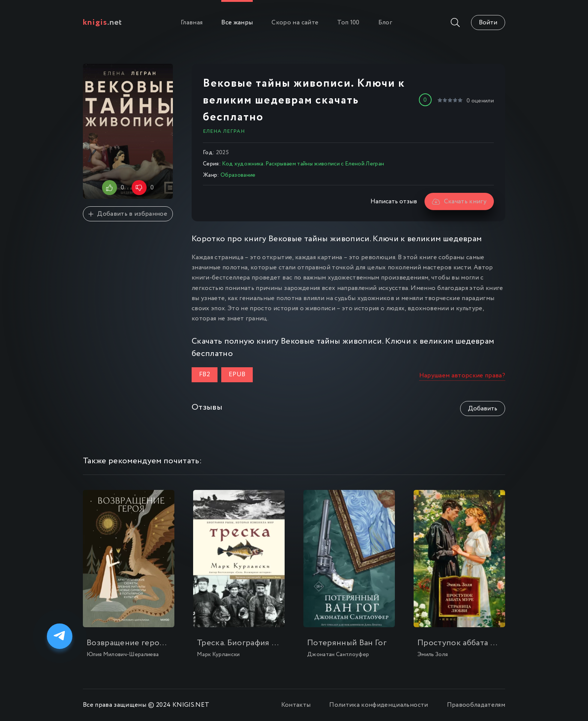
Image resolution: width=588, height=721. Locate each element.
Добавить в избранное (128, 214)
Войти (488, 23)
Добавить (483, 409)
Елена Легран (224, 131)
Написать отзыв (394, 202)
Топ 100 (348, 23)
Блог (385, 23)
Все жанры (237, 23)
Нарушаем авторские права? (462, 376)
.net (103, 23)
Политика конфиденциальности (379, 705)
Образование (238, 175)
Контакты (296, 705)
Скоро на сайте (295, 23)
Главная (192, 23)
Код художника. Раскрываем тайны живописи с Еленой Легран (303, 164)
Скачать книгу (459, 202)
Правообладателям (476, 705)
